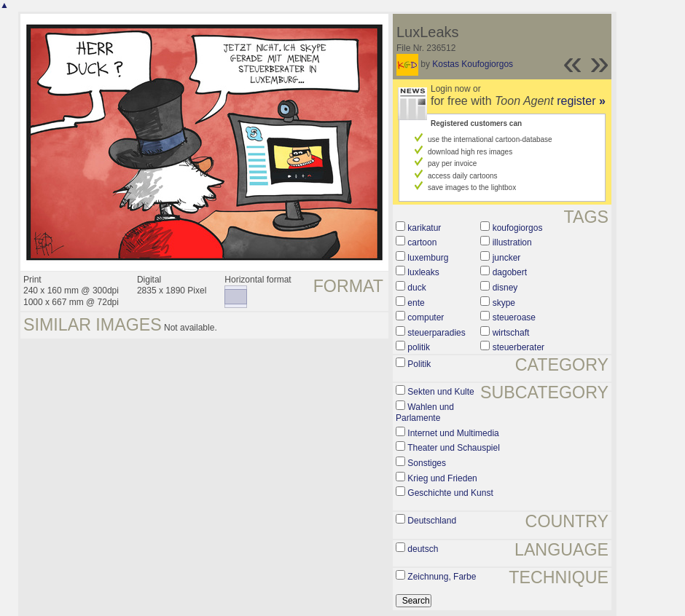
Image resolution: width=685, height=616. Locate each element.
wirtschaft (511, 333)
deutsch (423, 549)
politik (419, 347)
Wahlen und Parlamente (425, 413)
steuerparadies (436, 333)
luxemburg (428, 258)
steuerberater (518, 347)
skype (504, 303)
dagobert (510, 272)
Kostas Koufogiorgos (473, 64)
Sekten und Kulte (441, 392)
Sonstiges (427, 463)
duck (416, 288)
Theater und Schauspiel (454, 448)
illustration (512, 242)
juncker (507, 258)
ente (416, 303)
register (581, 101)
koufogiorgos (518, 228)
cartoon (422, 242)
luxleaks (423, 272)
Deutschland (432, 521)
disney (505, 288)
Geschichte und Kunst (450, 493)
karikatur (424, 228)
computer (426, 317)
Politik (419, 364)
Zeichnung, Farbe (442, 577)
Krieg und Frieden (442, 478)
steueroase (514, 317)
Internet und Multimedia (453, 433)
